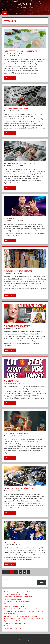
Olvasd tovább (9, 78)
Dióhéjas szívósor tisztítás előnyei (20, 488)
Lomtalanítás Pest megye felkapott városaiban (19, 597)
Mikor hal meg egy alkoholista (18, 434)
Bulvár (21, 221)
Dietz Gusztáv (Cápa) (13, 542)
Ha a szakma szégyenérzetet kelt (15, 606)
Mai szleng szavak (12, 381)
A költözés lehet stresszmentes (19, 271)
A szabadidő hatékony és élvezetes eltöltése (18, 592)
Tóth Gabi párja (11, 218)
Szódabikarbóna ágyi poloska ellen (20, 163)
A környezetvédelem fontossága (14, 604)
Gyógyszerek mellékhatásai (17, 109)
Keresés (7, 579)
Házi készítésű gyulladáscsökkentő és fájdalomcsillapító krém (21, 52)
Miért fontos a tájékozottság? (13, 599)
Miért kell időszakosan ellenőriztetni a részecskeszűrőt (21, 609)
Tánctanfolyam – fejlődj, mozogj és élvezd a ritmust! (20, 616)
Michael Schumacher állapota (18, 326)
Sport (19, 328)
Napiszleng (25, 4)
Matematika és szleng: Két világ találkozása (18, 601)
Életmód (21, 56)
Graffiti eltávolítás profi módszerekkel (16, 594)
